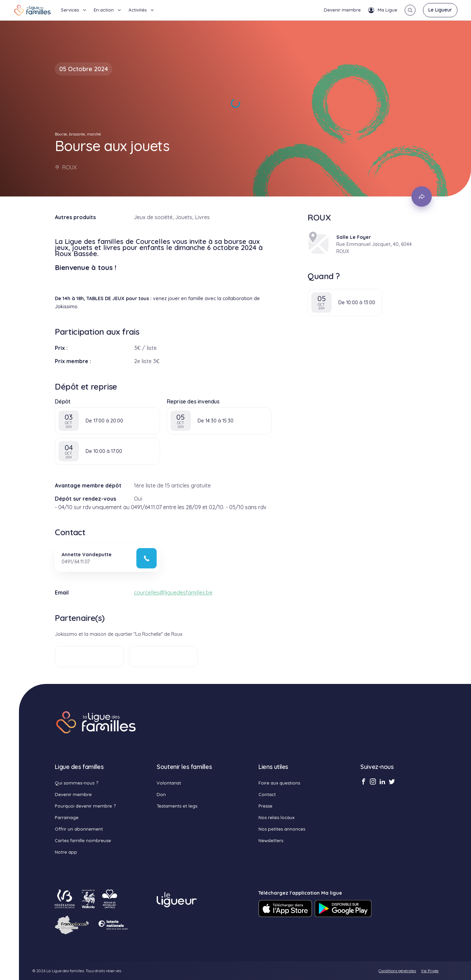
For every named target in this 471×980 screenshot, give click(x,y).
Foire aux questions (279, 783)
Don (161, 794)
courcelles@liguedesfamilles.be (173, 592)
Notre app (66, 852)
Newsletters (271, 840)
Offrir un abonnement (79, 829)
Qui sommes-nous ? (76, 783)
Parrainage (67, 817)
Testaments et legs (177, 806)
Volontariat (169, 783)
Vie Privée (430, 971)
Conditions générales (397, 971)
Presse (265, 806)
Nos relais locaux (276, 817)
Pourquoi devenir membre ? (85, 806)
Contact (267, 794)
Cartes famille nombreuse (83, 840)
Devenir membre (342, 10)
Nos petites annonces (282, 829)
